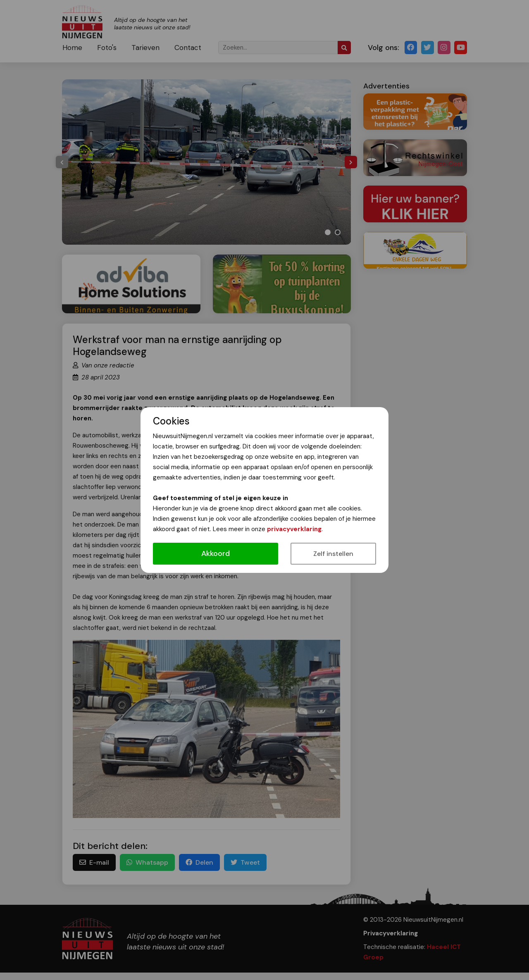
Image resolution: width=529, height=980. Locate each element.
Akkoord (216, 553)
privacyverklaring (294, 529)
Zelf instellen (333, 554)
